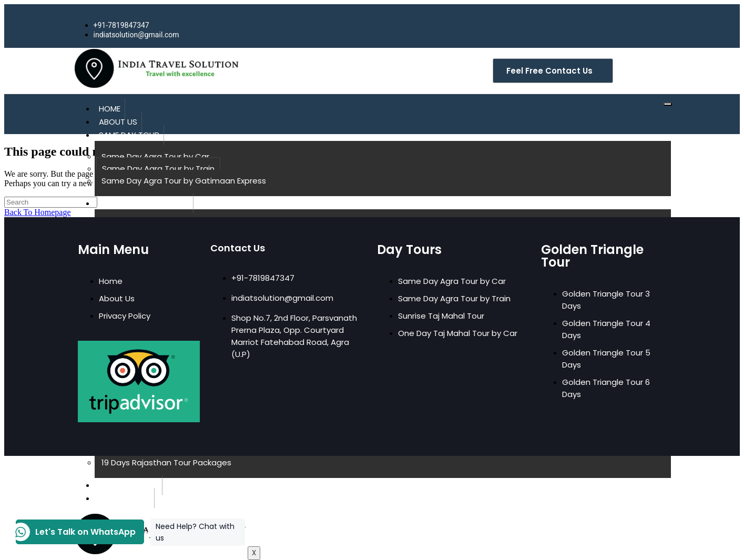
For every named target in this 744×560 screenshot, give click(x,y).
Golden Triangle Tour (144, 203)
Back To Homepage (38, 212)
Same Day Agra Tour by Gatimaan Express (184, 181)
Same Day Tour (129, 135)
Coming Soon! (128, 485)
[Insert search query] (51, 202)
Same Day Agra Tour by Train (158, 169)
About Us (118, 122)
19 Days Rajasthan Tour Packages (166, 462)
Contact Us (124, 498)
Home (110, 109)
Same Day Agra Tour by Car (155, 156)
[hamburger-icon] (668, 104)
